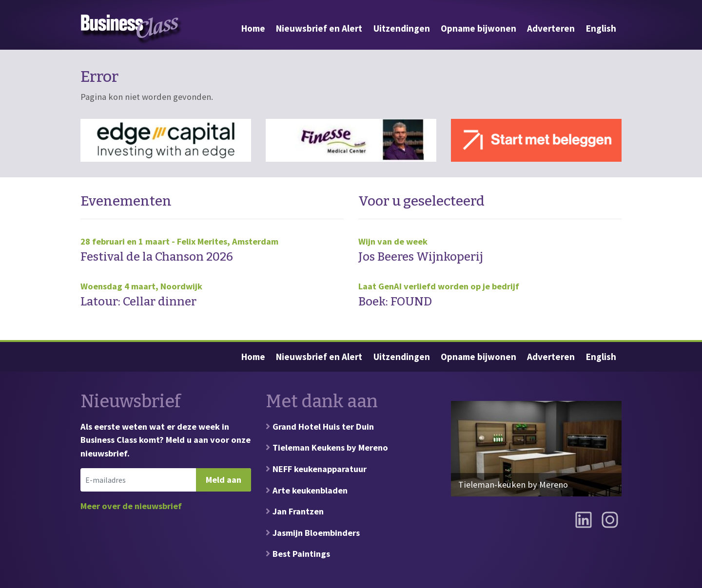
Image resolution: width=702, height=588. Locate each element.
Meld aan (224, 480)
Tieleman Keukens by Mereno (330, 447)
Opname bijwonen (478, 28)
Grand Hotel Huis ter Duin (323, 427)
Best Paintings (301, 554)
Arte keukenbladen (310, 490)
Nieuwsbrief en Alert (319, 28)
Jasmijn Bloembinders (316, 533)
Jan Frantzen (298, 511)
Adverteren (551, 28)
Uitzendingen (402, 28)
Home (253, 28)
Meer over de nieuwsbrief (131, 506)
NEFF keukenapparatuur (320, 469)
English (601, 28)
